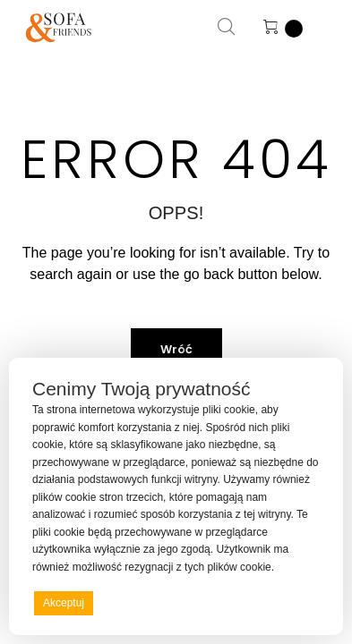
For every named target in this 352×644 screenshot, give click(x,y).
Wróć (176, 349)
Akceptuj (64, 603)
